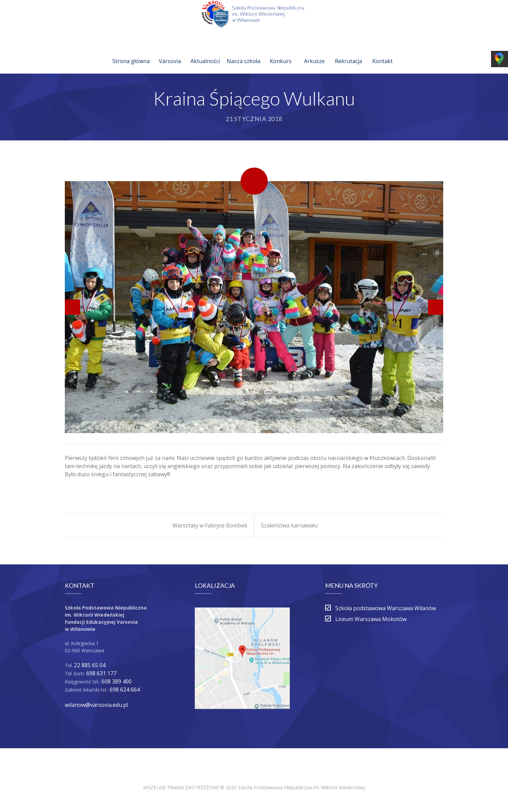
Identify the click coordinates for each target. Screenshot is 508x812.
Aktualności (205, 53)
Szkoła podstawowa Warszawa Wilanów (386, 608)
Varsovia (170, 53)
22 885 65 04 (90, 665)
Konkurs (281, 53)
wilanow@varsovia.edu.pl (96, 705)
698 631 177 (101, 673)
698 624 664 (125, 690)
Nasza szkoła (243, 53)
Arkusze (314, 53)
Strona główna (131, 53)
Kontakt (382, 53)
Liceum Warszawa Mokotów (371, 619)
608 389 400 (117, 681)
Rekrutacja (349, 53)
